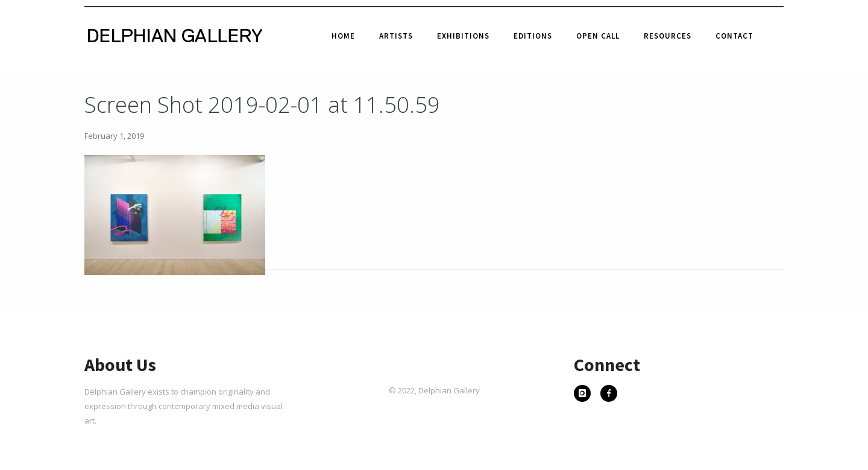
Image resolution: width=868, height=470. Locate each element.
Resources (668, 36)
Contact (734, 36)
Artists (396, 36)
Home (343, 36)
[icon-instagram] (585, 395)
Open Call (598, 36)
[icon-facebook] (609, 395)
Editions (533, 36)
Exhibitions (463, 36)
